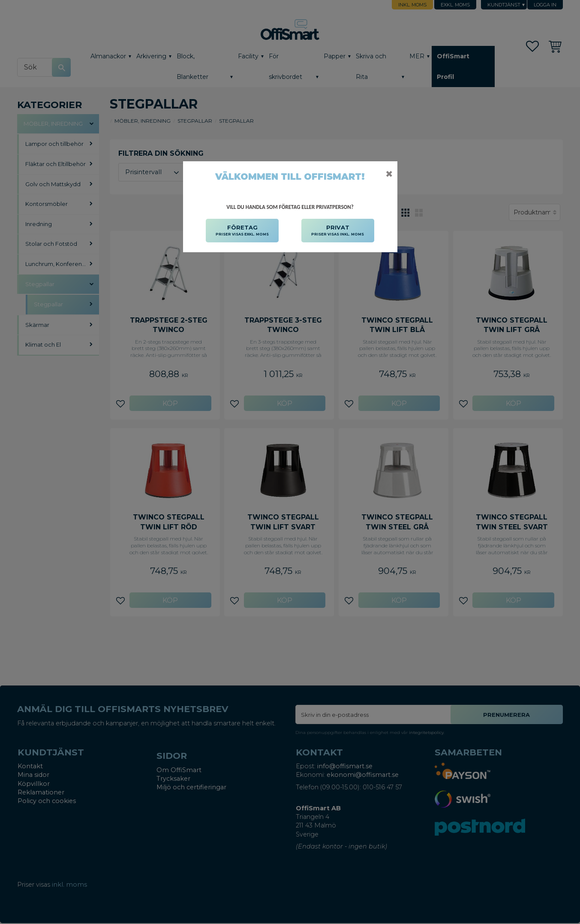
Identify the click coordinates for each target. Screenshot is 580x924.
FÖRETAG (242, 231)
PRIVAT (338, 231)
